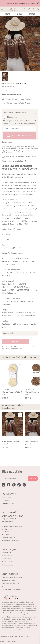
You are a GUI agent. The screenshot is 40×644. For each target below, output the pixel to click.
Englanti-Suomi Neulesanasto (12, 589)
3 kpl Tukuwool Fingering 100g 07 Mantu (17, 99)
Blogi (4, 586)
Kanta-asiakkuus (7, 565)
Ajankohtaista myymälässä (11, 540)
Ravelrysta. (23, 185)
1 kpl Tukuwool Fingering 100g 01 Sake (16, 103)
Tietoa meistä (6, 497)
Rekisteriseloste (7, 562)
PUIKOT (32, 14)
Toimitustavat (6, 553)
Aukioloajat (6, 534)
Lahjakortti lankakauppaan (11, 583)
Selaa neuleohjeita (8, 580)
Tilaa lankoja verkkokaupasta (12, 577)
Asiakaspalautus (7, 556)
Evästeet (2, 641)
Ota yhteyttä (6, 500)
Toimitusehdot (7, 559)
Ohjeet (20, 14)
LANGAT (7, 14)
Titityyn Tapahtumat (8, 537)
